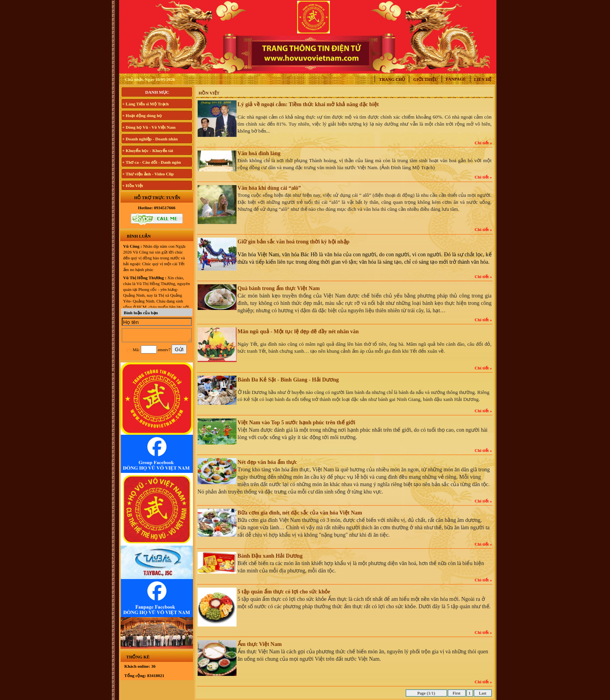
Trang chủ (392, 79)
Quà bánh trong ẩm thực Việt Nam (279, 288)
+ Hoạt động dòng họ (142, 115)
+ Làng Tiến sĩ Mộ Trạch (145, 104)
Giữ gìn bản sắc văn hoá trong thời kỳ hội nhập (294, 242)
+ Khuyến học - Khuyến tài (148, 150)
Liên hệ (483, 79)
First (457, 693)
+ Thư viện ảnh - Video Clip (148, 174)
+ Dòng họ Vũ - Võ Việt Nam (149, 127)
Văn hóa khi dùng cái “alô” (269, 188)
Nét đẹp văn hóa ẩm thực (267, 462)
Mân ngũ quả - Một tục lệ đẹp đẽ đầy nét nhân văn (298, 332)
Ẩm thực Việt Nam (260, 644)
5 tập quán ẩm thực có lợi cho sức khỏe (284, 592)
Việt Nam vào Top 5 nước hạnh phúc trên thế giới (297, 423)
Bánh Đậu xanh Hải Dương (270, 556)
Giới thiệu (425, 79)
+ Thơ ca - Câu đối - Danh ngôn (152, 162)
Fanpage (456, 79)
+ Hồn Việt (133, 185)
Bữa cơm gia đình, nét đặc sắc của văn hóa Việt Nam (300, 513)
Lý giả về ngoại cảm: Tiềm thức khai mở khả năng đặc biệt (308, 104)
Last (482, 693)
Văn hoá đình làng (259, 153)
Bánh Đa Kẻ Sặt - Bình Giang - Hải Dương (288, 380)
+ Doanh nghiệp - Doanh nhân (150, 139)
